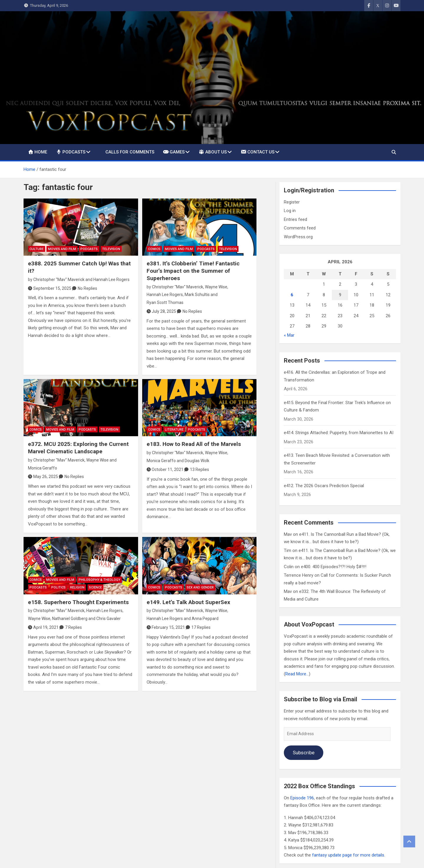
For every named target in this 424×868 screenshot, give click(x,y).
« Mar (289, 335)
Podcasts (71, 152)
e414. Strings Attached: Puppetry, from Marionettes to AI (339, 433)
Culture (37, 249)
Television (111, 249)
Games (174, 152)
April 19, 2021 (43, 627)
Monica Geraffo (43, 468)
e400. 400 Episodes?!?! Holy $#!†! (334, 567)
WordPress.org (298, 237)
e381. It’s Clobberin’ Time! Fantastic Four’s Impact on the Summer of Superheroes (193, 271)
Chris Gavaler (109, 619)
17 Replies (201, 627)
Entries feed (295, 219)
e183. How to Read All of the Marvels (194, 444)
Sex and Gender (200, 587)
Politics (58, 587)
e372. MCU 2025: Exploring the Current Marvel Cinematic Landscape (78, 448)
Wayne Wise (216, 287)
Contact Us (257, 152)
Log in (290, 211)
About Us (213, 152)
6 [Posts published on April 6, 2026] (292, 295)
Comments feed (300, 228)
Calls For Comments (130, 152)
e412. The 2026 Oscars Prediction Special (324, 486)
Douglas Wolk (197, 461)
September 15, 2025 (50, 288)
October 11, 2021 (165, 469)
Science (95, 587)
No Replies (87, 288)
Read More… (297, 674)
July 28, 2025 (162, 311)
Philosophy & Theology (100, 580)
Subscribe (304, 753)
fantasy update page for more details (348, 855)
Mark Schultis (197, 295)
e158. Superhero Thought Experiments (78, 602)
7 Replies (73, 627)
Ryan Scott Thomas (165, 302)
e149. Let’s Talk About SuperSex (188, 602)
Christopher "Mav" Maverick (59, 280)
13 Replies (199, 469)
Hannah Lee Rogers (111, 280)
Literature (174, 430)
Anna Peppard (205, 619)
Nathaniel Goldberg (70, 619)
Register (292, 202)
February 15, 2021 (166, 627)
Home (38, 152)
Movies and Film (62, 249)
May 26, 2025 (43, 477)
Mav (288, 534)
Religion (77, 587)
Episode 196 (302, 798)
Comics (154, 249)
